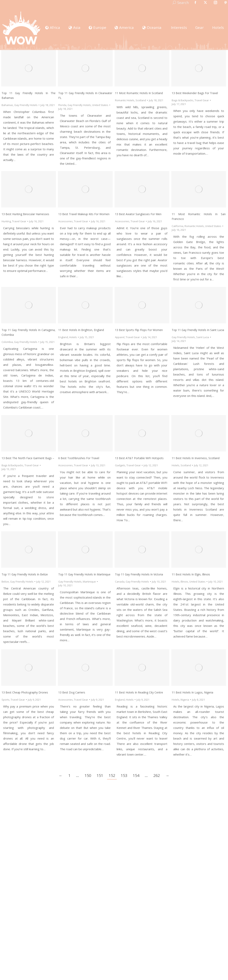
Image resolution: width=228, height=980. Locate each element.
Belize (5, 582)
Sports (6, 700)
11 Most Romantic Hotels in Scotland (139, 93)
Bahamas (7, 105)
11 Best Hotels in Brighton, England (81, 330)
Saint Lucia (203, 337)
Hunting (6, 221)
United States (100, 105)
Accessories (65, 221)
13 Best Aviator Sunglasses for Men (138, 214)
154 (136, 775)
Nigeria (185, 700)
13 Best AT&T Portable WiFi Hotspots (139, 458)
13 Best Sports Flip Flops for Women (139, 330)
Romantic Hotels (125, 100)
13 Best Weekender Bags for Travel (195, 93)
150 (88, 775)
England (63, 337)
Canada (120, 582)
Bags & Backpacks (183, 100)
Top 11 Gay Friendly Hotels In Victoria (139, 574)
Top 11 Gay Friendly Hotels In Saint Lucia (198, 330)
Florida (62, 105)
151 (100, 775)
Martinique (89, 582)
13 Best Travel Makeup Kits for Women (84, 214)
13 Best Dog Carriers (72, 692)
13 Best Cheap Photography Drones (25, 692)
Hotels (73, 337)
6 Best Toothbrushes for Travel (79, 458)
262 (157, 775)
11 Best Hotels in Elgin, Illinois (191, 574)
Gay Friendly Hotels (26, 105)
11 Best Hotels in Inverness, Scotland (196, 458)
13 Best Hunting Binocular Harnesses (25, 214)
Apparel (120, 337)
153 (124, 775)
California (178, 226)
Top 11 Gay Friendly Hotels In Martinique (84, 574)
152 (112, 775)
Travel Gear (202, 100)
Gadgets (120, 465)
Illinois (184, 582)
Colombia (7, 342)
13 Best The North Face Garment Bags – (28, 458)
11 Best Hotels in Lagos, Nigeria (192, 692)
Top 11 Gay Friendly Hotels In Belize (25, 574)
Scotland (141, 100)
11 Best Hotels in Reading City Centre (139, 692)
